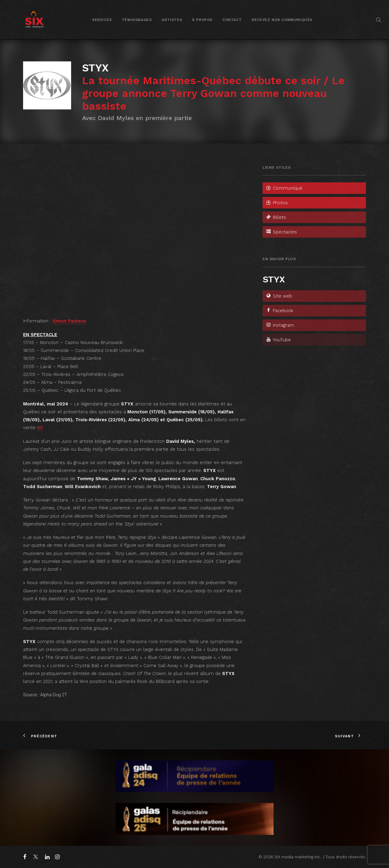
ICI (40, 428)
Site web (279, 296)
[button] (379, 20)
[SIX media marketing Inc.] (34, 20)
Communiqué (284, 188)
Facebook (279, 311)
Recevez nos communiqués (282, 20)
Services (102, 20)
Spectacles (281, 232)
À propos (202, 20)
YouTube (278, 340)
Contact (232, 20)
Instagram (280, 325)
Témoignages (137, 20)
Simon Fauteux (69, 321)
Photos (277, 203)
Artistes (172, 20)
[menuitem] (102, 20)
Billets (276, 217)
